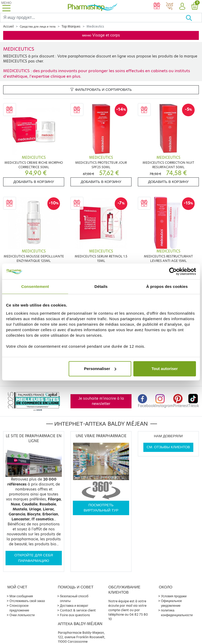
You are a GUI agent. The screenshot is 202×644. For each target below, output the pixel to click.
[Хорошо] (194, 18)
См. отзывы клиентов (168, 447)
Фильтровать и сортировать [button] (101, 90)
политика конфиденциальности (177, 613)
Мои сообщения (21, 596)
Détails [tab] (101, 286)
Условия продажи (174, 596)
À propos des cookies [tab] (167, 286)
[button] (182, 7)
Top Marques (71, 27)
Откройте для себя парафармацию (34, 558)
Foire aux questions (75, 615)
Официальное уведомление (171, 603)
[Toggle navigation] (6, 6)
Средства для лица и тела (38, 27)
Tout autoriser (165, 369)
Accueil (8, 27)
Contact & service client (78, 610)
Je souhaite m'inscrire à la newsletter (101, 401)
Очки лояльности (22, 615)
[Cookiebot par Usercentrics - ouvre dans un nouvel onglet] (173, 271)
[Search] (93, 18)
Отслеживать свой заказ (27, 601)
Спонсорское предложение (19, 608)
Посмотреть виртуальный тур (101, 508)
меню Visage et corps (101, 35)
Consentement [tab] (35, 286)
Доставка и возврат (74, 606)
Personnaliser (100, 369)
